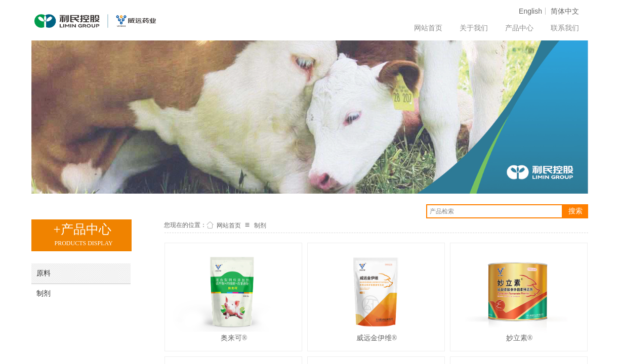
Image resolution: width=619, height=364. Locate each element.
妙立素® (520, 338)
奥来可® (234, 338)
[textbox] (494, 211)
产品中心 (519, 28)
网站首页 (428, 28)
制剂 (260, 225)
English (530, 11)
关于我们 (474, 28)
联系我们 (565, 28)
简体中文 (565, 11)
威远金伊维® (377, 338)
